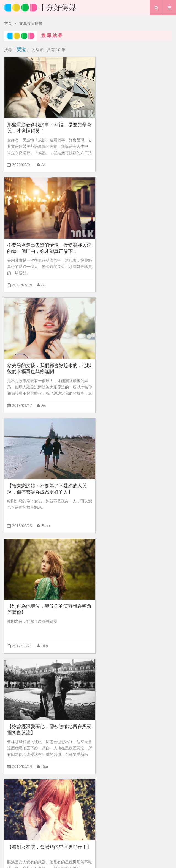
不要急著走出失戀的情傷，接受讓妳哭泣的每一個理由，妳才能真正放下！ (131, 122)
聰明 (82, 677)
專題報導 (111, 839)
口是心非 (118, 677)
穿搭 (137, 701)
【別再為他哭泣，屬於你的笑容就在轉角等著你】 (44, 352)
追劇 (27, 713)
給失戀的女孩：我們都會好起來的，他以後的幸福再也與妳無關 (44, 237)
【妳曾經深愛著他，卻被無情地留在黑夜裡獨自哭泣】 (131, 352)
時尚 (141, 689)
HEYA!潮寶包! (85, 689)
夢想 (90, 839)
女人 (138, 677)
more (88, 642)
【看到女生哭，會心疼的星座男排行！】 (128, 467)
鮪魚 (45, 504)
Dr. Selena (50, 618)
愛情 (58, 839)
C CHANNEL (117, 689)
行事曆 (133, 839)
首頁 (8, 23)
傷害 (153, 701)
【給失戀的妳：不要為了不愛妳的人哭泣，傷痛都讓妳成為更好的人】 (131, 237)
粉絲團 (126, 830)
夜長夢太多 (59, 701)
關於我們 (72, 830)
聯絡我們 (100, 830)
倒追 (81, 701)
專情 (11, 701)
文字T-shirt (32, 701)
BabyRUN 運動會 (22, 689)
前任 (11, 713)
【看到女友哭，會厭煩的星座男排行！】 (42, 467)
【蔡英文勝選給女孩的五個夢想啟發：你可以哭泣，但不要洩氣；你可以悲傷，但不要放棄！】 (44, 582)
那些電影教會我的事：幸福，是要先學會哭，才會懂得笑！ (44, 122)
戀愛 (98, 677)
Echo (132, 274)
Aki (44, 159)
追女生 (159, 689)
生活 (74, 839)
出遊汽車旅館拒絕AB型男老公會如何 (38, 677)
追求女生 (101, 701)
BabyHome (55, 689)
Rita (44, 389)
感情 (121, 701)
